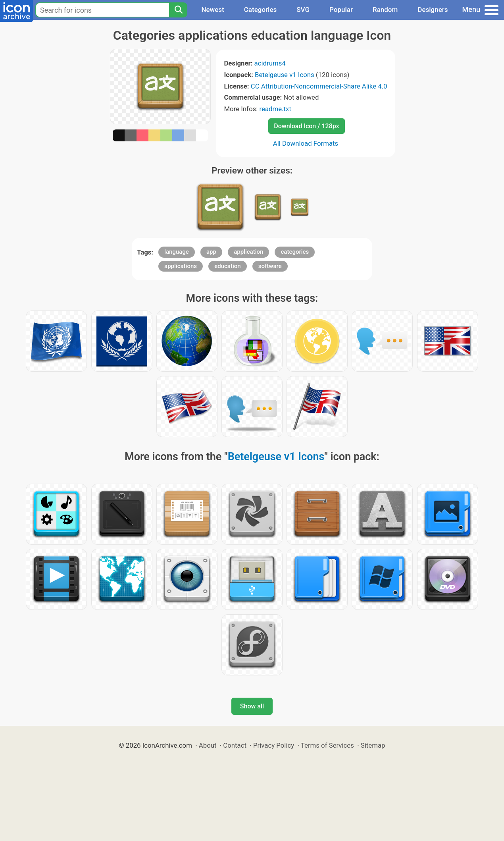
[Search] (178, 10)
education (227, 266)
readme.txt (275, 109)
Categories (261, 10)
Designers (433, 10)
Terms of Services (327, 745)
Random (385, 10)
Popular (341, 10)
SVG (303, 10)
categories (295, 252)
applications (181, 266)
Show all (252, 706)
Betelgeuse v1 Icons (285, 75)
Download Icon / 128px (306, 126)
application (248, 252)
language (177, 252)
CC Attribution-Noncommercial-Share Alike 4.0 (319, 86)
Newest (213, 10)
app (211, 252)
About (208, 745)
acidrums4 (270, 63)
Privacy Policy (274, 745)
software (270, 266)
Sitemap (373, 745)
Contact (235, 745)
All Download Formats (306, 143)
